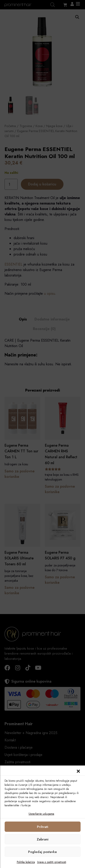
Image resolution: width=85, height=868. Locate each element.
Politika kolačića (26, 862)
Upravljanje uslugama (41, 814)
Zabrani (43, 839)
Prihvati (43, 827)
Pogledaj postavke (42, 852)
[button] (78, 771)
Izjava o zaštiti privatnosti (52, 862)
